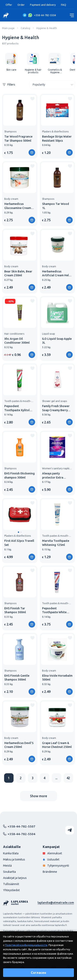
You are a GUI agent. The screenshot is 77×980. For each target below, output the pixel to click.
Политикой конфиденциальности (26, 945)
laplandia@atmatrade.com (56, 903)
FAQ (64, 5)
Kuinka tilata (11, 853)
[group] (11, 62)
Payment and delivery (43, 5)
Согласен (38, 973)
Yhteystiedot (11, 890)
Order (21, 5)
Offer (9, 5)
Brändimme (50, 872)
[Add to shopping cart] (32, 152)
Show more (38, 796)
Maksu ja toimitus (14, 859)
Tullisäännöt (11, 884)
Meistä (7, 866)
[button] (18, 532)
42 (68, 778)
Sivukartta (9, 872)
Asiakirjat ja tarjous (15, 878)
